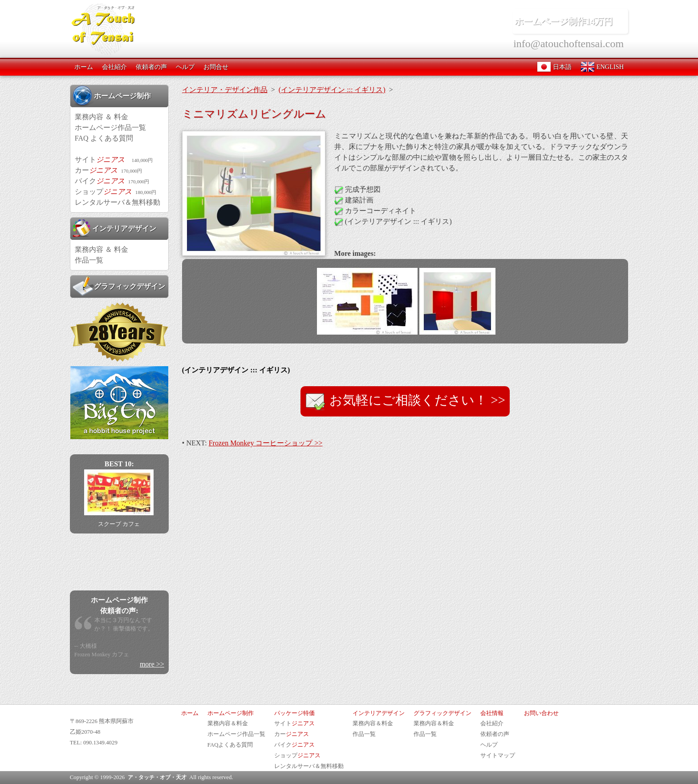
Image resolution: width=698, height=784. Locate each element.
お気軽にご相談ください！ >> (405, 401)
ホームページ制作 (112, 96)
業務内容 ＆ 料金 (101, 117)
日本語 (554, 67)
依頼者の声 (151, 67)
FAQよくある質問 (230, 745)
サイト (114, 160)
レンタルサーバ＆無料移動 (118, 202)
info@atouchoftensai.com (568, 44)
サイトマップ (498, 756)
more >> (152, 664)
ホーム (84, 67)
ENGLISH (602, 67)
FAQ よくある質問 (104, 138)
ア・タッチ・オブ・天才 (157, 777)
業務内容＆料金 (228, 723)
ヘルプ (185, 67)
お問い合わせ (541, 713)
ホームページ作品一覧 (110, 127)
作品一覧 (89, 260)
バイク (112, 181)
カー (108, 170)
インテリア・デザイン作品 (225, 90)
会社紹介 (114, 67)
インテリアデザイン (114, 228)
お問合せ (216, 67)
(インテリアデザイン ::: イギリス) (332, 90)
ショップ (116, 192)
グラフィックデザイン (119, 286)
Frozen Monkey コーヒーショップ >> (266, 443)
